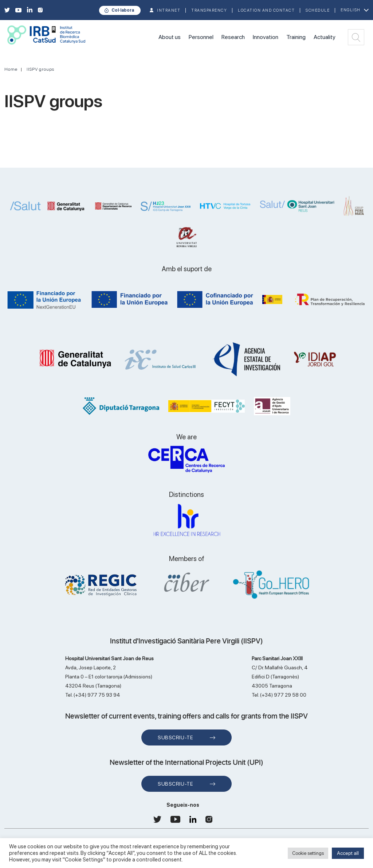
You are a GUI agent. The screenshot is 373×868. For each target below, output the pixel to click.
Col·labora (123, 10)
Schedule (318, 10)
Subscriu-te (175, 737)
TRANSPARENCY (209, 10)
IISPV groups (40, 69)
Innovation (266, 37)
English (351, 10)
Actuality (325, 37)
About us (170, 37)
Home (11, 69)
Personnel (201, 37)
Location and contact (266, 10)
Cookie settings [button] (308, 853)
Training (296, 37)
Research (233, 37)
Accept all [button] (348, 853)
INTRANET (169, 10)
